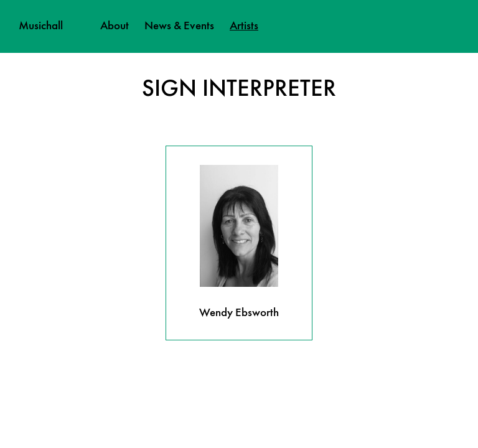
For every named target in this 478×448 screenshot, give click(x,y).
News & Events (179, 26)
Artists (244, 26)
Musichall (41, 26)
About (115, 26)
